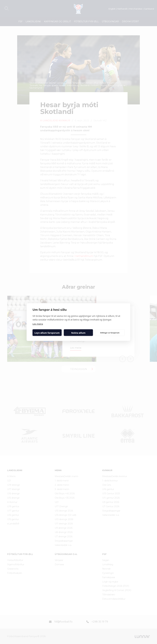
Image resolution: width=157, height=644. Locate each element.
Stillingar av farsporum (110, 333)
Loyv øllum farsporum (47, 333)
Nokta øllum (78, 333)
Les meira (38, 324)
